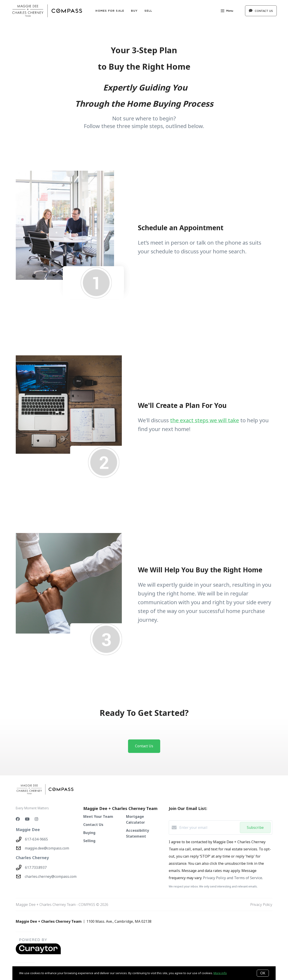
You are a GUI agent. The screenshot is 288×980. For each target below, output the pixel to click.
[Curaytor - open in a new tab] (38, 953)
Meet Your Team (98, 816)
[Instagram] (36, 819)
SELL (148, 11)
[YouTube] (27, 819)
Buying (89, 833)
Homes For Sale (110, 11)
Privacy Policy (261, 905)
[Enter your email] (208, 827)
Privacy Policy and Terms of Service (233, 878)
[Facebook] (18, 819)
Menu (227, 11)
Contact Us (93, 825)
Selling (89, 841)
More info (220, 973)
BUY (134, 11)
